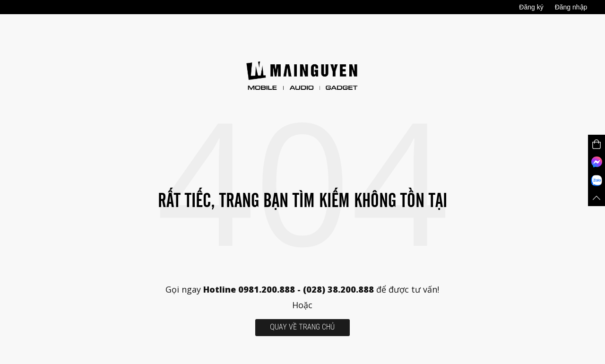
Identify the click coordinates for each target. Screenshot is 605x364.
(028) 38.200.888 (340, 289)
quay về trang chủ (302, 327)
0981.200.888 (267, 289)
